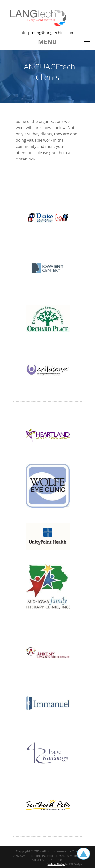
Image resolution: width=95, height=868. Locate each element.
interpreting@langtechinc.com (47, 33)
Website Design (56, 864)
